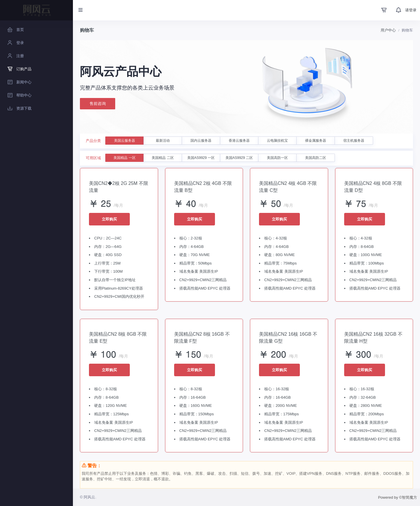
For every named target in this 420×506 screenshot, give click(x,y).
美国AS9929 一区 (201, 158)
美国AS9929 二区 (239, 158)
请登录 (411, 10)
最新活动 (163, 141)
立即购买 (109, 219)
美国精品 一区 (124, 158)
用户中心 (388, 30)
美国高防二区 (316, 158)
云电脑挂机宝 (277, 141)
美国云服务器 (125, 141)
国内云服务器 (201, 141)
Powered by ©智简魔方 (398, 497)
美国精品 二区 (163, 158)
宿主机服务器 (354, 141)
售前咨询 (98, 104)
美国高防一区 (277, 158)
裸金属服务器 (316, 141)
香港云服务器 (239, 141)
